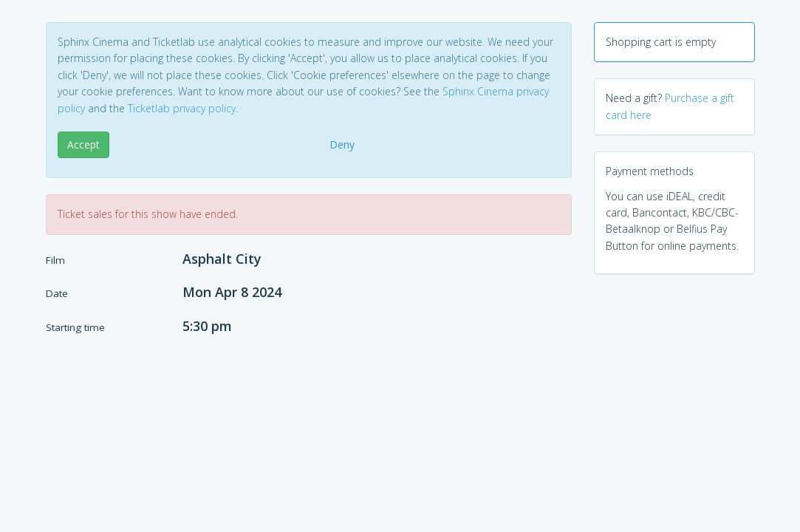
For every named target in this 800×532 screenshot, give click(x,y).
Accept (83, 144)
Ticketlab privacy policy (182, 108)
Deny (342, 144)
